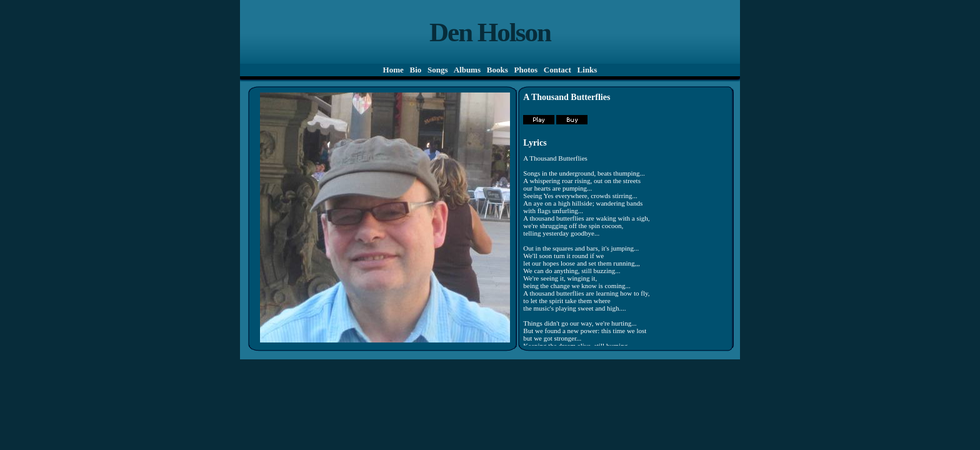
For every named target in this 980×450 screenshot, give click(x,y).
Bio (415, 70)
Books (497, 70)
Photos (526, 70)
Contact (558, 70)
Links (587, 70)
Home (393, 70)
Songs (438, 70)
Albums (467, 70)
